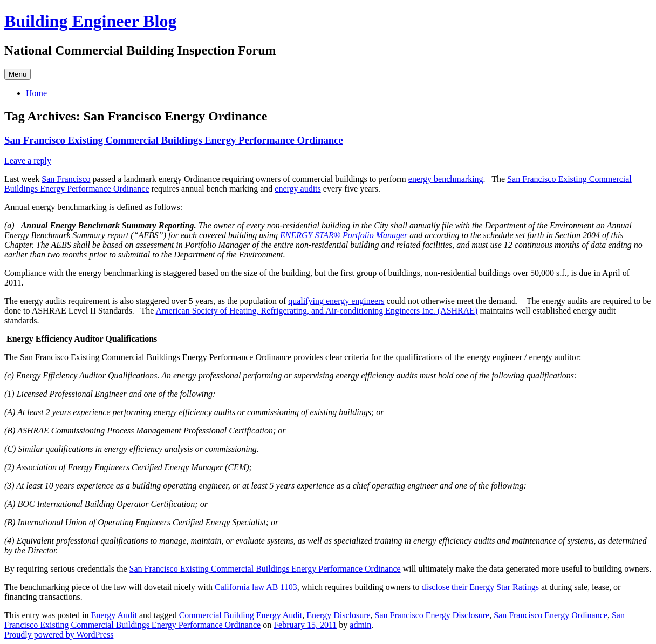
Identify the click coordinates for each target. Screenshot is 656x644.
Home (36, 93)
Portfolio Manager (375, 235)
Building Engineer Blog (91, 21)
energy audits (298, 189)
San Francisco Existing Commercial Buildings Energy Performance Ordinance (174, 140)
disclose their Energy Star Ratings (480, 587)
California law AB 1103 (256, 587)
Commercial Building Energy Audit (241, 615)
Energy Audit (114, 615)
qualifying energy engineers (336, 301)
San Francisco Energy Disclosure (432, 615)
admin (360, 625)
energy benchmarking (446, 179)
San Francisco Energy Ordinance (551, 615)
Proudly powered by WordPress (59, 635)
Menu (18, 74)
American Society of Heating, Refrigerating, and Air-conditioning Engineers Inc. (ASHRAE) (317, 311)
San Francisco (66, 179)
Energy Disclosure (338, 615)
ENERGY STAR (307, 235)
